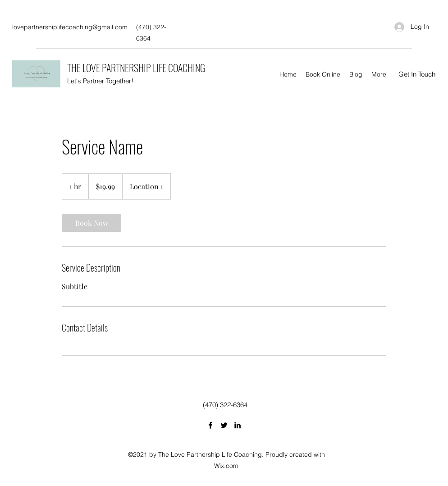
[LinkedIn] (238, 425)
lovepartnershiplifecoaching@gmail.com (70, 27)
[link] (91, 223)
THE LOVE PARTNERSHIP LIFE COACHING (136, 68)
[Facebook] (210, 425)
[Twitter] (224, 425)
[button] (417, 74)
